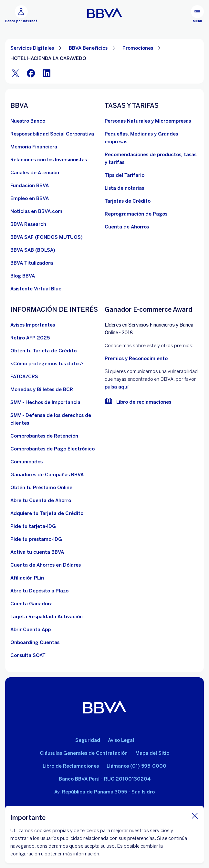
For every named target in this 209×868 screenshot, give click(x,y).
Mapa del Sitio (152, 753)
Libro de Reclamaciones (71, 766)
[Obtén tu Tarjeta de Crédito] (43, 351)
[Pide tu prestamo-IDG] (36, 539)
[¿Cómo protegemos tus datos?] (47, 364)
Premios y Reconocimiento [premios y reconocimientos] (136, 358)
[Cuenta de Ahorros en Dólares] (46, 565)
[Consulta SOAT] (28, 655)
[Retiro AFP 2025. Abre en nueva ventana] (30, 338)
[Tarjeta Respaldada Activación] (47, 617)
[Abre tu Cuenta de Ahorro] (41, 500)
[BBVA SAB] (33, 250)
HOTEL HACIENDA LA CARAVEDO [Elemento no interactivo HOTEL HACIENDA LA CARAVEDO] (48, 58)
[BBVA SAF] (47, 237)
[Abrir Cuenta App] (31, 630)
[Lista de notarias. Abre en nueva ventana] (124, 188)
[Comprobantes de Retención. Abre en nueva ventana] (44, 436)
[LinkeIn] (47, 73)
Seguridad (88, 740)
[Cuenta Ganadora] (31, 604)
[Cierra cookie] (195, 815)
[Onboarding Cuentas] (35, 642)
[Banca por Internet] (21, 14)
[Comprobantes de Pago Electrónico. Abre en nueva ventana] (52, 449)
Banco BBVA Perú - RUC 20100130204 (105, 779)
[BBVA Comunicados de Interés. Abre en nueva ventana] (26, 462)
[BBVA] (104, 708)
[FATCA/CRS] (24, 377)
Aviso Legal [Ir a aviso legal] (121, 740)
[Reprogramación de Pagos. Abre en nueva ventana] (136, 214)
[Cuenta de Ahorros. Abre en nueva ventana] (127, 227)
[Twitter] (16, 73)
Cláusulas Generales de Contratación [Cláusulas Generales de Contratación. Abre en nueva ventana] (84, 753)
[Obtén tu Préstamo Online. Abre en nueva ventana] (41, 488)
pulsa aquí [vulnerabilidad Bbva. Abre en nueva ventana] (117, 387)
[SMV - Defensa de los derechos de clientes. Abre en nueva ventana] (57, 419)
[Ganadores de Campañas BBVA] (47, 475)
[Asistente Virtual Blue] (36, 289)
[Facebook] (31, 73)
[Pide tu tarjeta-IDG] (33, 526)
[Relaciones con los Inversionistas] (49, 160)
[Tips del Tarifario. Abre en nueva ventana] (125, 175)
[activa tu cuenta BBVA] (37, 552)
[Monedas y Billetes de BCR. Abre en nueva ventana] (42, 389)
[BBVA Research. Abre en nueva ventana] (28, 224)
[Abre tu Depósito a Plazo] (39, 591)
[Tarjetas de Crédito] (128, 201)
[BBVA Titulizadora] (32, 263)
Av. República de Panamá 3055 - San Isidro (104, 792)
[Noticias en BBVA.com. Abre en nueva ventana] (36, 211)
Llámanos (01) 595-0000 (136, 766)
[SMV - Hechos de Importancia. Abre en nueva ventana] (45, 402)
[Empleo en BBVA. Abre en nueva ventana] (30, 198)
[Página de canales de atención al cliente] (35, 173)
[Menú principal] (197, 14)
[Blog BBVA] (23, 276)
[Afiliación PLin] (27, 578)
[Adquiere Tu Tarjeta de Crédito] (47, 513)
